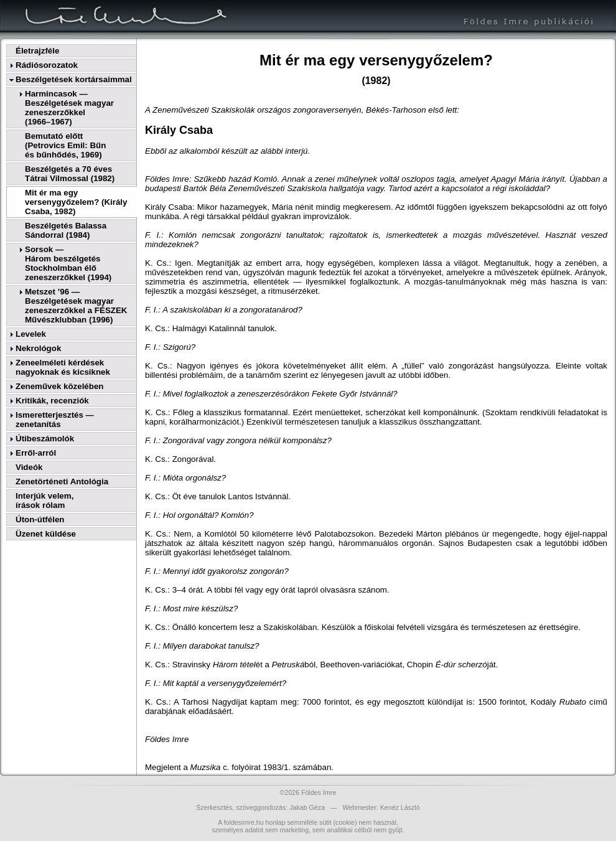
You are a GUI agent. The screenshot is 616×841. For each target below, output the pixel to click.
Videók (29, 467)
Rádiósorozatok (47, 65)
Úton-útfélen (40, 519)
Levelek (31, 334)
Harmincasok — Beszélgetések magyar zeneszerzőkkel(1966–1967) (69, 108)
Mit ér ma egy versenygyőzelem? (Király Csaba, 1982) (76, 202)
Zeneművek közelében (59, 386)
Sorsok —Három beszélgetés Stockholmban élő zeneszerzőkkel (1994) (68, 263)
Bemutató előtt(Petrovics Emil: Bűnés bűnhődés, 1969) (65, 145)
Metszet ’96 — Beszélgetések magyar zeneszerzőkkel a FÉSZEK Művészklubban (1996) (76, 306)
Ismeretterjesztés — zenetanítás (55, 420)
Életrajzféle (37, 51)
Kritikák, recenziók (52, 401)
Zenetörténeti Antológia (62, 482)
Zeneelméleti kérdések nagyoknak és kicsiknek (63, 367)
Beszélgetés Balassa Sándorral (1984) (66, 230)
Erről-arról (36, 453)
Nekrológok (38, 348)
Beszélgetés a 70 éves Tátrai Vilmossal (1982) (70, 174)
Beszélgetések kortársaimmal (74, 79)
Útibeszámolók (45, 439)
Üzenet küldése (46, 534)
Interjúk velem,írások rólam (44, 500)
